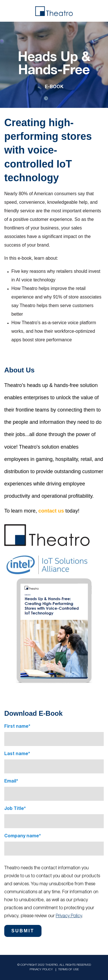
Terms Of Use (68, 970)
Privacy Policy (69, 916)
